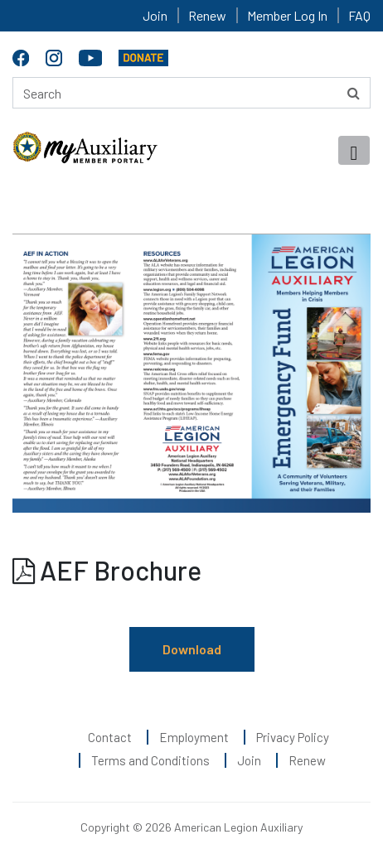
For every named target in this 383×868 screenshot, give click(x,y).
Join (155, 15)
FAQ (359, 15)
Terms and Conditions (150, 760)
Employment (194, 737)
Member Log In (287, 15)
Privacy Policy (293, 737)
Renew (207, 15)
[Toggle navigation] (354, 150)
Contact (110, 737)
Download (192, 649)
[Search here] (191, 93)
